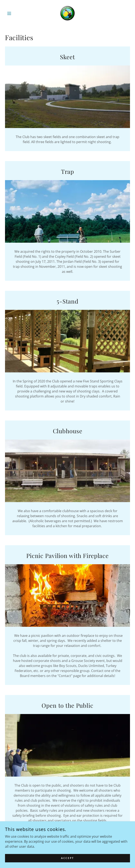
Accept (67, 858)
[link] (68, 13)
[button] (14, 13)
